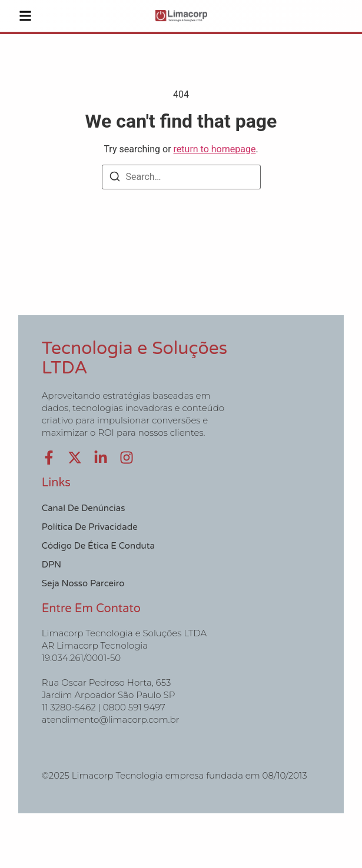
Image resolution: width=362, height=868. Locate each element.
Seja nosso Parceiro (83, 583)
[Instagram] (127, 458)
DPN (52, 565)
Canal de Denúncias (84, 508)
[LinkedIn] (101, 458)
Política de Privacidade (90, 527)
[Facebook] (49, 458)
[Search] (115, 178)
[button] (25, 16)
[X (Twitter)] (75, 458)
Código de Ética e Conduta (98, 546)
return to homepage (215, 149)
